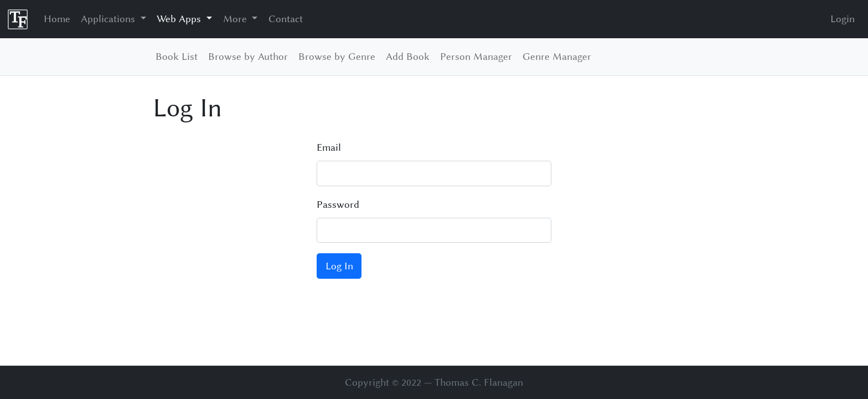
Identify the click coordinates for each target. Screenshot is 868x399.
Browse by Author (248, 57)
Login (843, 19)
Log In (339, 266)
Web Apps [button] (180, 19)
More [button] (236, 19)
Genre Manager (557, 57)
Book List (177, 57)
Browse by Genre (337, 57)
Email (329, 147)
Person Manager (476, 57)
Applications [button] (109, 19)
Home (57, 19)
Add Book (408, 57)
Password (338, 204)
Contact (286, 19)
